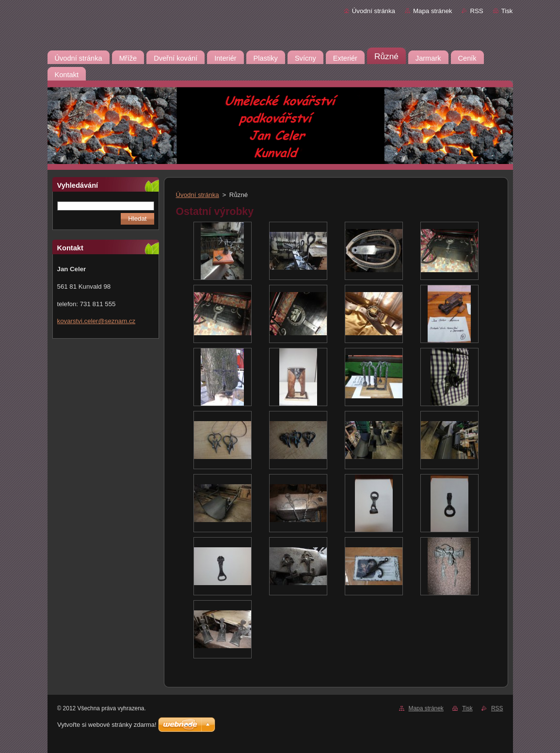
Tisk (507, 11)
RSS (476, 11)
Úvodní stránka (374, 11)
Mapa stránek (432, 11)
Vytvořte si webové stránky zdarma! (107, 725)
